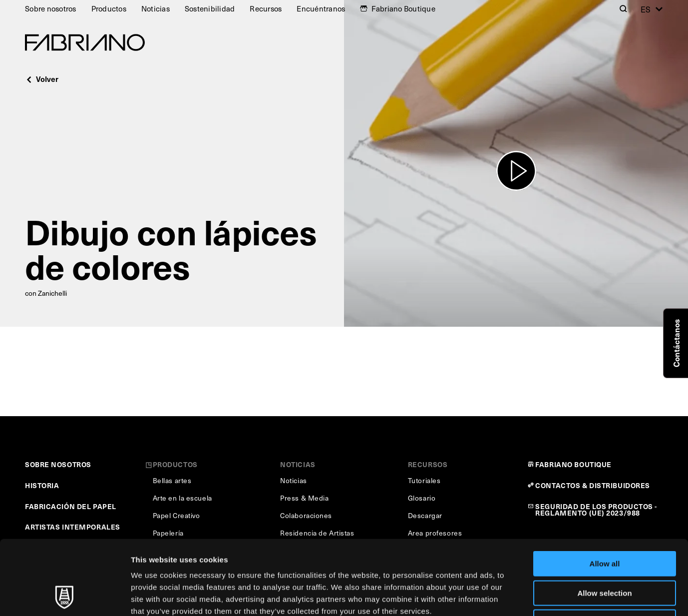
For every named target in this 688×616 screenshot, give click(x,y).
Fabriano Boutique (403, 8)
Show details (524, 596)
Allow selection (604, 523)
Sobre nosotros (51, 8)
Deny (605, 552)
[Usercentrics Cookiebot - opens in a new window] (65, 597)
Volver (42, 79)
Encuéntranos (321, 8)
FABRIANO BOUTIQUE (573, 464)
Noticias (156, 8)
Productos (109, 8)
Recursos (266, 8)
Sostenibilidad (210, 8)
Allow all (605, 494)
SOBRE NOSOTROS (58, 464)
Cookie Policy (456, 553)
